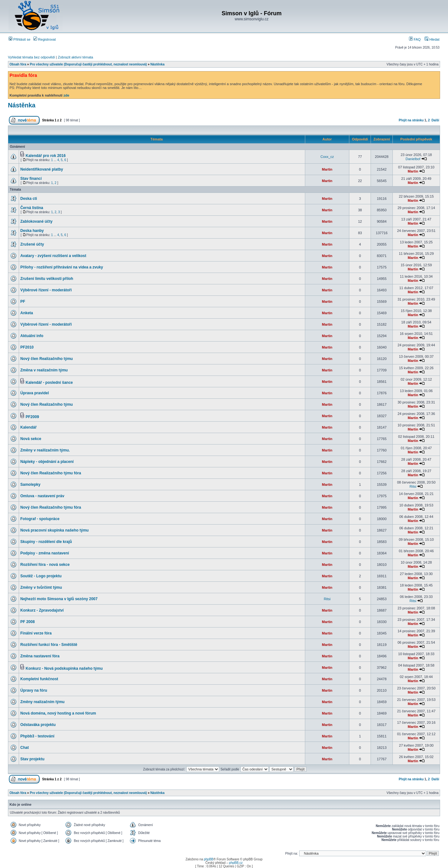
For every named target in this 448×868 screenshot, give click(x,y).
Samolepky (30, 485)
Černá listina (32, 208)
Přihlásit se (20, 39)
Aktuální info (32, 336)
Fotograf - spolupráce (40, 519)
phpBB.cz (236, 863)
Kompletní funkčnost (39, 679)
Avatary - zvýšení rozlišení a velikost (53, 256)
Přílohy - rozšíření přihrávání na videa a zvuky (62, 267)
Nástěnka (157, 64)
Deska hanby (32, 231)
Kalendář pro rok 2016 (46, 156)
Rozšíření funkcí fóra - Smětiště (49, 645)
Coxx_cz (327, 157)
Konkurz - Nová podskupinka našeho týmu (64, 668)
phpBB (208, 859)
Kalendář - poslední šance (49, 383)
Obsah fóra (18, 64)
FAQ (415, 39)
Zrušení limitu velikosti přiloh (47, 279)
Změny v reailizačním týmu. (45, 450)
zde (66, 95)
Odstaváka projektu (38, 725)
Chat (25, 748)
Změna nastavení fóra (40, 656)
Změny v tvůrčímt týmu (41, 587)
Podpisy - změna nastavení (45, 553)
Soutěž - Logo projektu (41, 576)
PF (23, 302)
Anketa (27, 313)
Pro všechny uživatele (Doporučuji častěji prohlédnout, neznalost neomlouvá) (88, 64)
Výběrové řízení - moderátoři (46, 290)
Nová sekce (31, 439)
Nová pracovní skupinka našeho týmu (54, 530)
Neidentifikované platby (42, 169)
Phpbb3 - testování (37, 736)
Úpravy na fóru (34, 690)
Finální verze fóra (36, 633)
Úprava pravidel (35, 393)
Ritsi (413, 486)
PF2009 (32, 417)
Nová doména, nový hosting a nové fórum (58, 713)
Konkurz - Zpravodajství (42, 610)
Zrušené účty (32, 244)
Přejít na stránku (411, 120)
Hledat (432, 39)
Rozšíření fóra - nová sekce (45, 565)
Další (435, 120)
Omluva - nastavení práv (42, 496)
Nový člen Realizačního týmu (46, 359)
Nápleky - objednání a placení (47, 462)
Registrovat (45, 39)
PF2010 (27, 347)
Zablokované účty (36, 221)
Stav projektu (32, 759)
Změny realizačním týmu (42, 702)
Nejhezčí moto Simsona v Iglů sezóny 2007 (59, 599)
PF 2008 (27, 622)
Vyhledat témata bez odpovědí (31, 57)
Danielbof (413, 159)
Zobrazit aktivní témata (75, 57)
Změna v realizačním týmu (44, 370)
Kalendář (28, 427)
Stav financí (31, 179)
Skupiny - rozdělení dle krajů (46, 542)
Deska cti (29, 199)
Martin (327, 169)
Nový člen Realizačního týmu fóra (51, 473)
